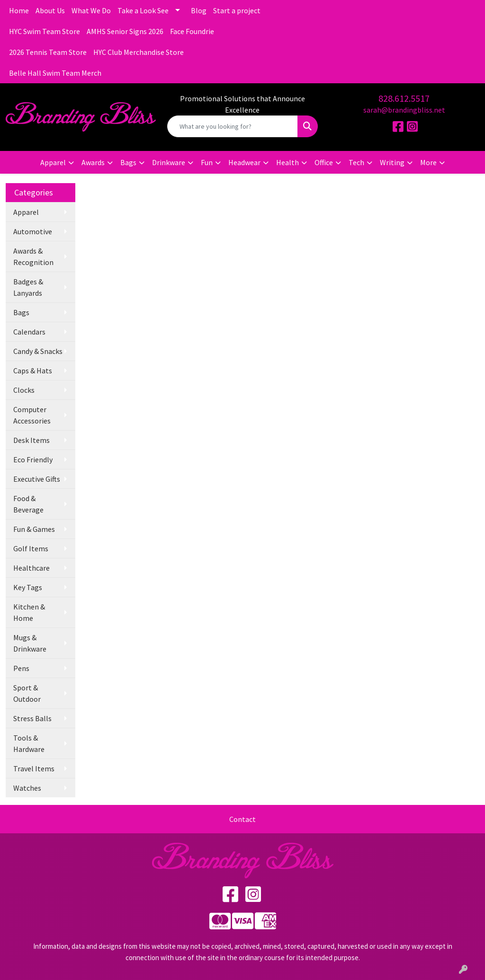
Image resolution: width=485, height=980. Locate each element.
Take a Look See (143, 10)
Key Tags (28, 587)
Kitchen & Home (29, 612)
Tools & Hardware (29, 743)
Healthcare (31, 568)
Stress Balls (32, 718)
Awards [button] (93, 162)
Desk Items (31, 440)
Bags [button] (128, 162)
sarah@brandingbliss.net (404, 110)
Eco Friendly (33, 459)
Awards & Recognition (33, 256)
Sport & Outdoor (27, 693)
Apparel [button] (53, 162)
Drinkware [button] (169, 162)
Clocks (24, 390)
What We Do (91, 10)
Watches (27, 788)
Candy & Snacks (38, 351)
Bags (21, 312)
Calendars (29, 332)
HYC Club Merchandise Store (139, 52)
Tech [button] (356, 162)
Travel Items (34, 768)
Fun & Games (34, 529)
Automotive (33, 231)
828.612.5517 (404, 98)
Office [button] (324, 162)
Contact (242, 819)
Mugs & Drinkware (30, 643)
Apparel (26, 212)
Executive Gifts (37, 479)
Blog (199, 10)
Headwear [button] (244, 162)
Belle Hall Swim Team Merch (55, 73)
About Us (50, 10)
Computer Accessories (32, 415)
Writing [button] (392, 162)
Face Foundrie (192, 31)
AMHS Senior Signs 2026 (125, 31)
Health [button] (287, 162)
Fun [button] (207, 162)
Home (19, 10)
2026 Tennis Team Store (48, 52)
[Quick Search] (232, 126)
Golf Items (31, 548)
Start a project (237, 10)
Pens (21, 668)
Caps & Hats (33, 371)
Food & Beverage (28, 504)
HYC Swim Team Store (45, 31)
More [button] (428, 162)
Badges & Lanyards (28, 287)
